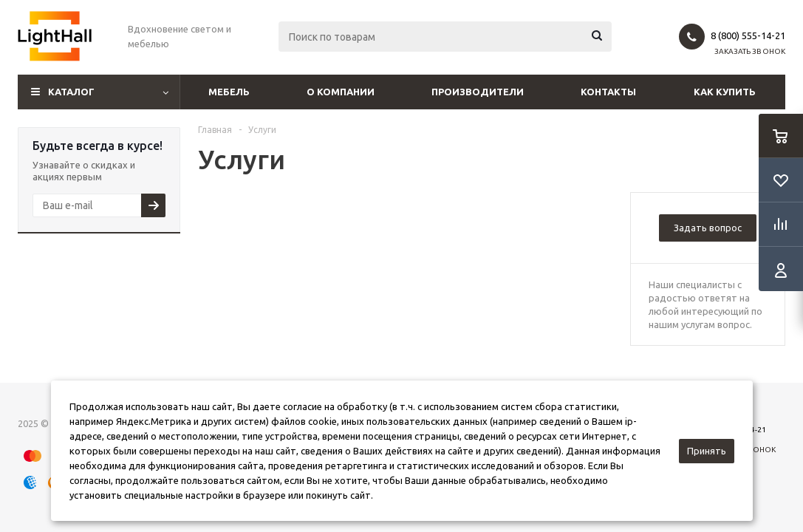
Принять (707, 451)
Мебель (229, 92)
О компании (341, 92)
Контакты (608, 92)
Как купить (725, 92)
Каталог (71, 92)
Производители (478, 92)
